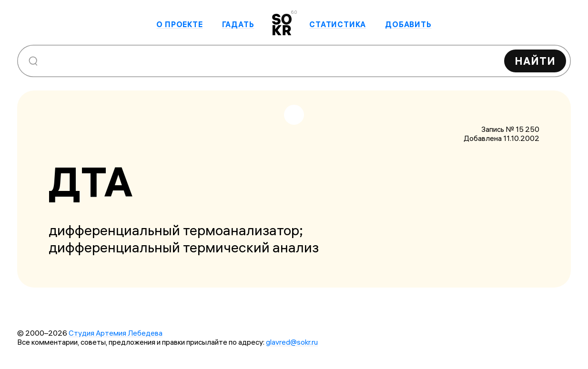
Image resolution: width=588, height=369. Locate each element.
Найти (535, 61)
